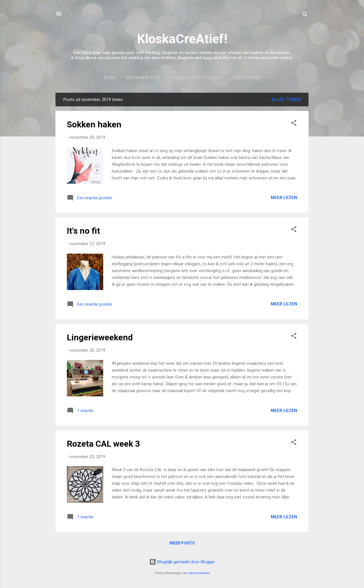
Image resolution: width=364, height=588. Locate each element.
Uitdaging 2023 (143, 78)
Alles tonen (286, 100)
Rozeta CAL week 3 (103, 444)
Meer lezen (284, 198)
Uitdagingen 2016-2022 (197, 78)
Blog (110, 78)
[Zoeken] (305, 15)
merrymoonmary (199, 573)
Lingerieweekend (100, 337)
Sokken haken (94, 124)
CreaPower (247, 78)
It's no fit (83, 231)
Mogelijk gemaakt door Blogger (182, 562)
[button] (294, 124)
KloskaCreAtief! (182, 39)
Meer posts (182, 543)
